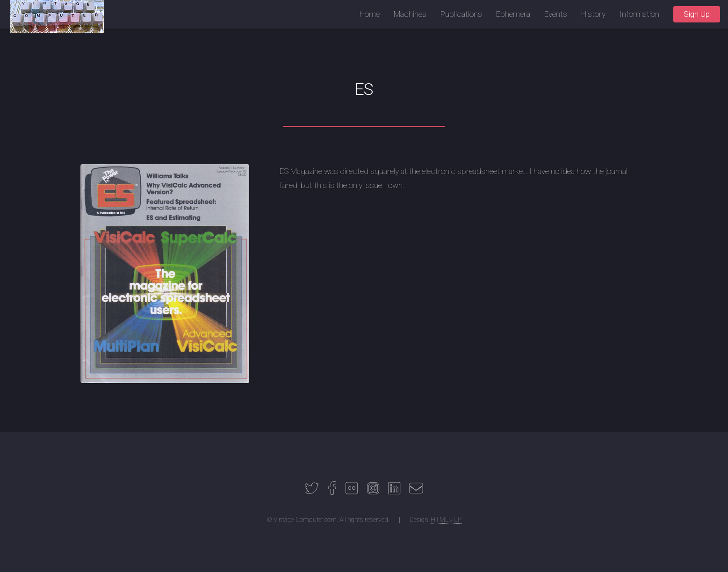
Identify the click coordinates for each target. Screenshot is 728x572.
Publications (461, 14)
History (593, 14)
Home (370, 14)
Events (556, 14)
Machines (410, 14)
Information (639, 14)
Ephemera (513, 14)
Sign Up (697, 14)
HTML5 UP (446, 520)
